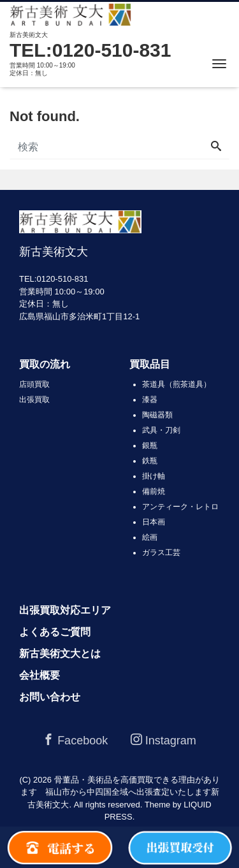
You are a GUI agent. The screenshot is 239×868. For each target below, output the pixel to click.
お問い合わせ (50, 697)
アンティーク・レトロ (180, 507)
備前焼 (154, 491)
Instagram (163, 740)
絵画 (150, 537)
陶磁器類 (157, 415)
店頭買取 (34, 384)
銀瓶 (150, 445)
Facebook (75, 740)
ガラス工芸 (161, 553)
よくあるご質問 (55, 632)
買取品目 (150, 364)
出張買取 (34, 400)
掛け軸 (154, 476)
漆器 (150, 400)
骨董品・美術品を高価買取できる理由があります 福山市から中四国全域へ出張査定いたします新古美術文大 (120, 792)
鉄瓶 (150, 461)
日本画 (154, 522)
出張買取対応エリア (65, 610)
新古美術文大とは (60, 654)
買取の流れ (45, 364)
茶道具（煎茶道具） (177, 384)
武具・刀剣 (161, 430)
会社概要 (40, 675)
